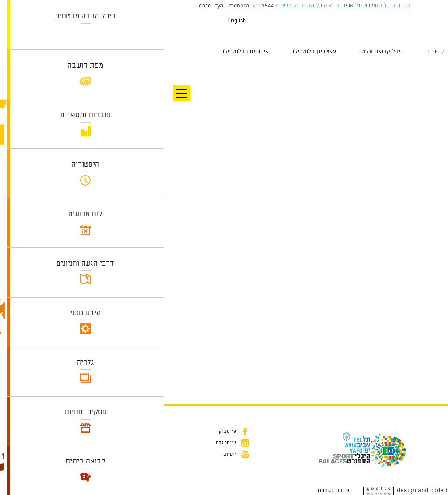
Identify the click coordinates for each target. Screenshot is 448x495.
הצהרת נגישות (171, 491)
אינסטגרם (62, 443)
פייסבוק (63, 432)
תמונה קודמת (432, 68)
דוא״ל (416, 445)
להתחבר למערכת (419, 376)
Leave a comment (370, 358)
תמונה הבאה (433, 77)
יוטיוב (66, 454)
